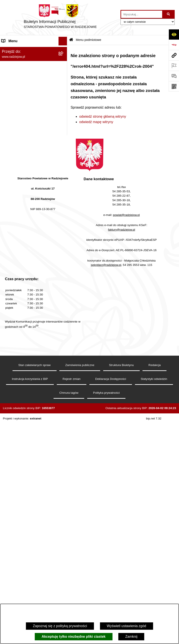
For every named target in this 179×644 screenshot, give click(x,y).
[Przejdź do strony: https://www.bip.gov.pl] (174, 45)
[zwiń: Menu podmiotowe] (64, 50)
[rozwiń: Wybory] (64, 274)
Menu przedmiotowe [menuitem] (17, 140)
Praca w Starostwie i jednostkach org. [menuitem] (27, 182)
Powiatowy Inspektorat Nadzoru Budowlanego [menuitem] (26, 205)
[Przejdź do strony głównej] (60, 18)
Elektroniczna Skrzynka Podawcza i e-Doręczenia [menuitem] (29, 219)
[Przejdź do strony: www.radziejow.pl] (174, 55)
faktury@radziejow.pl (122, 459)
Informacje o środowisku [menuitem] (20, 194)
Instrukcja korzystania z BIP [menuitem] (23, 157)
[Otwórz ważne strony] (174, 66)
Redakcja (155, 595)
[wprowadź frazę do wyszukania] (142, 14)
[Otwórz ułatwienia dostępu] (174, 34)
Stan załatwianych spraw (35, 595)
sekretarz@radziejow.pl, (107, 494)
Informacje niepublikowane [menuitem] (22, 317)
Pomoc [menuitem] (7, 308)
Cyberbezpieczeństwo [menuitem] (19, 334)
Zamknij (131, 637)
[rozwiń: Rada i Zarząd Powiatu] (64, 73)
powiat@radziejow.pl (126, 444)
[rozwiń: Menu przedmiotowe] (64, 140)
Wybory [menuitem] (8, 273)
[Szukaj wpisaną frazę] (169, 14)
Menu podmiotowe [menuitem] (16, 50)
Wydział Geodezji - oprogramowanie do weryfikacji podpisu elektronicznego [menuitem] (29, 235)
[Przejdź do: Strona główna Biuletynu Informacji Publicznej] (71, 40)
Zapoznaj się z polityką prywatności (60, 626)
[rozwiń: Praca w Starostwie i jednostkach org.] (64, 180)
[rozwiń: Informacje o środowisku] (64, 194)
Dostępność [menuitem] (11, 343)
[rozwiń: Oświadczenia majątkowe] (64, 112)
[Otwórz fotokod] (174, 86)
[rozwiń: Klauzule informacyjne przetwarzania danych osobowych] (64, 166)
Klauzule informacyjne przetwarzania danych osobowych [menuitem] (30, 169)
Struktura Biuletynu (121, 595)
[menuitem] (34, 61)
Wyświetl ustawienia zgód (127, 626)
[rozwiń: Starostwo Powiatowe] (64, 84)
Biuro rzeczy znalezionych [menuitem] (22, 282)
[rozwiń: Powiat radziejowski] (64, 61)
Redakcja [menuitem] (9, 149)
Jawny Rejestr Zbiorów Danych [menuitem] (26, 325)
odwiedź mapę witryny (96, 122)
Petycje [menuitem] (7, 299)
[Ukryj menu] (63, 41)
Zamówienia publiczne (80, 595)
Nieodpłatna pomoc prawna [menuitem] (23, 291)
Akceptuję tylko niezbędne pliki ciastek (74, 637)
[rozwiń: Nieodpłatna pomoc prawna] (64, 291)
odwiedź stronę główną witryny (103, 116)
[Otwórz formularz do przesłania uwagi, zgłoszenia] (174, 76)
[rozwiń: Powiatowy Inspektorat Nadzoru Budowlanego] (64, 203)
